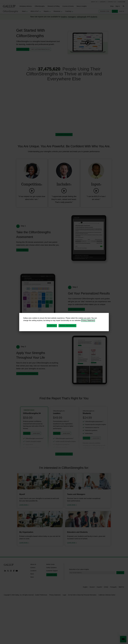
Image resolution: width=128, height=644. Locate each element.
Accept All (52, 326)
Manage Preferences (67, 326)
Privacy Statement (88, 320)
